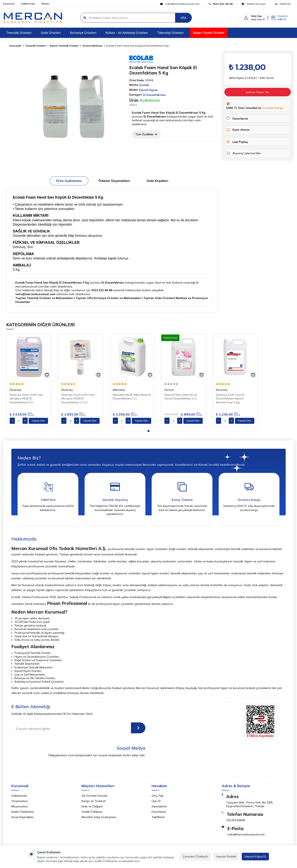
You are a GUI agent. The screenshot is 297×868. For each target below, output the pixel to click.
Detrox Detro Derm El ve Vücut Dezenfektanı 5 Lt (181, 397)
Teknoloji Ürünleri (170, 33)
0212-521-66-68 (221, 4)
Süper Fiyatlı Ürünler (209, 33)
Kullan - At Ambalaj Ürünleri (127, 33)
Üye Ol (156, 802)
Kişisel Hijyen (148, 90)
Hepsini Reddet (226, 856)
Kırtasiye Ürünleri (83, 33)
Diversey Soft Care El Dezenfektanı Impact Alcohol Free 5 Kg (230, 399)
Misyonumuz (20, 808)
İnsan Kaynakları (22, 819)
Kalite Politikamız (23, 813)
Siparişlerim (159, 808)
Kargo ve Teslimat (94, 802)
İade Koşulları (157, 181)
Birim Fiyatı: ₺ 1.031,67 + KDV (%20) (251, 78)
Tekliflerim (158, 819)
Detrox (169, 390)
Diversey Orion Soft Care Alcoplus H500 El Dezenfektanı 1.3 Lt (78, 399)
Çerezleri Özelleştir (196, 856)
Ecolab (144, 85)
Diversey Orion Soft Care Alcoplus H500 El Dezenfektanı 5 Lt (26, 399)
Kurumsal (9, 4)
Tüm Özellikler (146, 134)
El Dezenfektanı (93, 46)
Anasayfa (15, 46)
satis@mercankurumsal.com (180, 4)
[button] (148, 431)
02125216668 (236, 822)
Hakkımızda (28, 4)
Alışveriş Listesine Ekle (243, 154)
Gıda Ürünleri (51, 33)
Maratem (119, 390)
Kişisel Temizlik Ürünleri (64, 46)
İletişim (45, 4)
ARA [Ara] (183, 18)
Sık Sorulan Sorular (94, 797)
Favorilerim (159, 813)
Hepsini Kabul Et (255, 856)
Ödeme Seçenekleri (114, 181)
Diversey (16, 390)
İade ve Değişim (92, 808)
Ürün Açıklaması (69, 181)
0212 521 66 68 (102, 290)
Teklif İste (283, 4)
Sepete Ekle (38, 421)
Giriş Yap (157, 797)
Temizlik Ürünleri (19, 33)
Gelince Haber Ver (258, 92)
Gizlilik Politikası (92, 813)
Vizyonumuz (20, 802)
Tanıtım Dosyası (254, 4)
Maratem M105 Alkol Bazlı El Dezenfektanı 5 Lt (132, 397)
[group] (74, 107)
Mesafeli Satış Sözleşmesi (99, 819)
